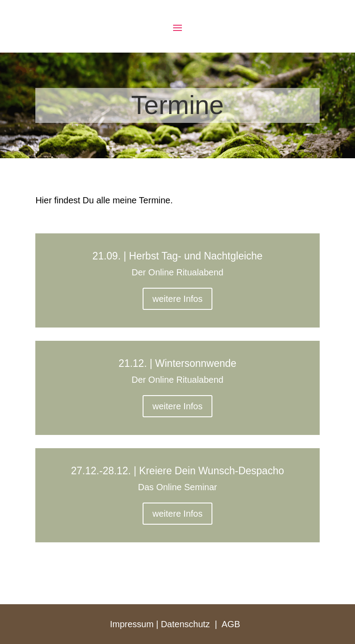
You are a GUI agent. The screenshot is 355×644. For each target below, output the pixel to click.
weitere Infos (177, 299)
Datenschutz (185, 624)
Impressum (132, 624)
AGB (231, 624)
